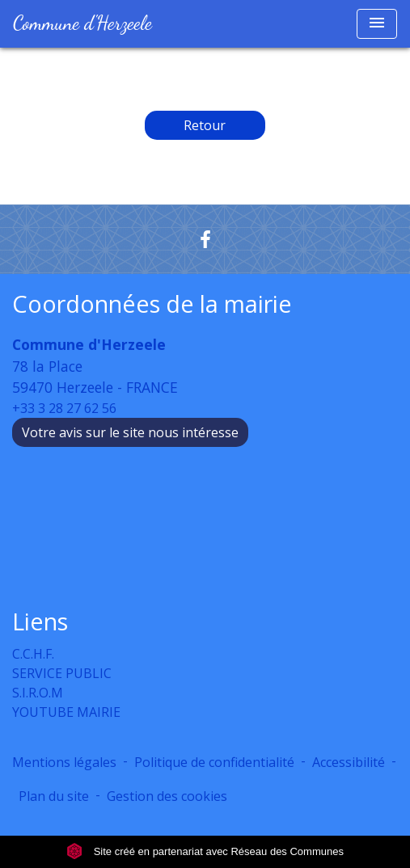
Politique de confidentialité (214, 762)
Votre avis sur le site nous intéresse (130, 432)
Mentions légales (64, 762)
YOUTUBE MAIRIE (66, 712)
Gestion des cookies (167, 796)
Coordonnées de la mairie (152, 304)
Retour (205, 125)
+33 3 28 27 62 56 (64, 408)
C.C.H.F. (33, 654)
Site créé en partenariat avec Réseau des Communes (205, 851)
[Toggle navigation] (377, 24)
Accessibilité (349, 762)
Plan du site (54, 796)
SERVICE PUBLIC (62, 673)
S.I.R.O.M (38, 693)
